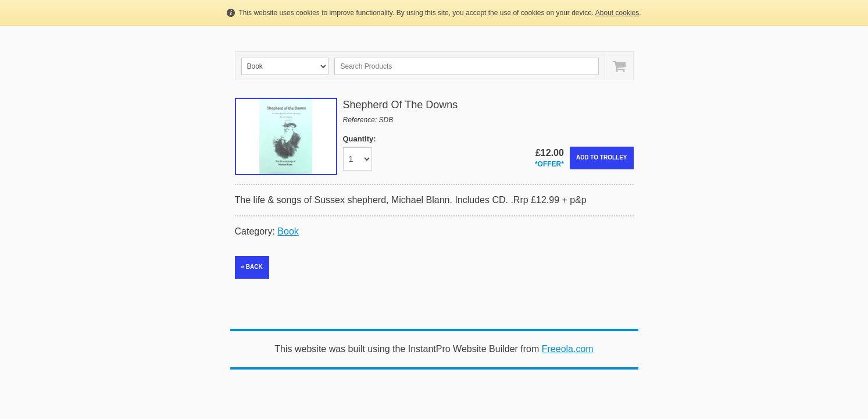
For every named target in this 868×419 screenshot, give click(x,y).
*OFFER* (549, 164)
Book (288, 231)
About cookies (617, 13)
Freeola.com (568, 349)
